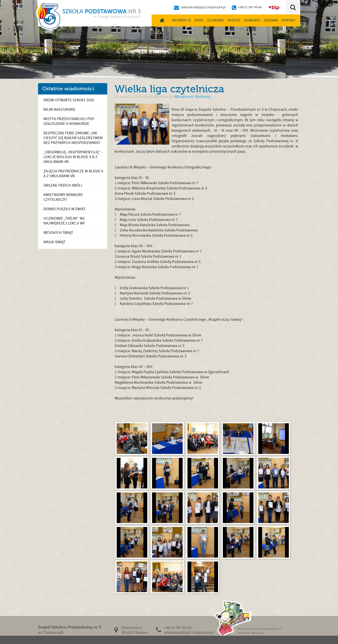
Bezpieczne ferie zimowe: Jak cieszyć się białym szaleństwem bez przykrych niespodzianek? (73, 138)
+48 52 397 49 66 (250, 7)
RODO (199, 20)
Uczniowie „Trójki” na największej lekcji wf (64, 221)
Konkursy (252, 20)
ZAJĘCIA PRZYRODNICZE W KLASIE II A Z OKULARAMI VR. (73, 174)
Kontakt (289, 20)
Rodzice (234, 20)
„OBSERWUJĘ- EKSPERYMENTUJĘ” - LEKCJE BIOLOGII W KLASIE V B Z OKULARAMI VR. (73, 157)
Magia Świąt (55, 242)
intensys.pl (257, 633)
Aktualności (184, 97)
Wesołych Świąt (58, 233)
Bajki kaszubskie (59, 109)
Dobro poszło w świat (65, 209)
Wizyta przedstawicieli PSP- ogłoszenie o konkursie (69, 121)
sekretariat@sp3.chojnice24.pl (203, 7)
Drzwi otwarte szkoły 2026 (69, 100)
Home (162, 20)
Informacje (181, 20)
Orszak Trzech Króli (63, 185)
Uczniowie (215, 20)
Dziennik (271, 20)
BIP (274, 7)
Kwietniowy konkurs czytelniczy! (63, 197)
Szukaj (293, 7)
